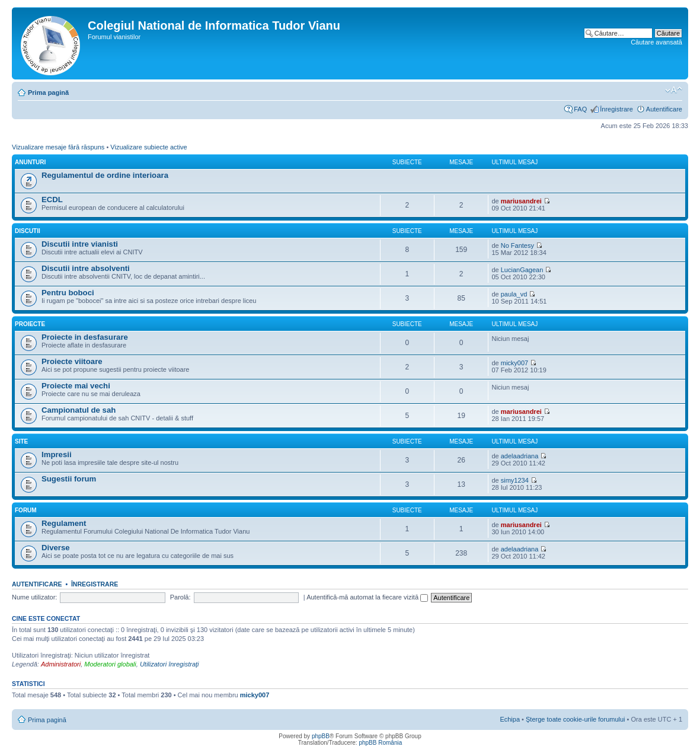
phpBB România (380, 743)
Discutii (28, 231)
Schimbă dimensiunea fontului (674, 90)
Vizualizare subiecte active (148, 147)
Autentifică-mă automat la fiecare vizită (367, 597)
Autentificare (664, 109)
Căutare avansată (656, 42)
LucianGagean (522, 270)
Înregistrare (616, 109)
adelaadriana (520, 456)
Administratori (61, 664)
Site (21, 441)
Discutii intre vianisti (80, 244)
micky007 (514, 363)
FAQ (580, 109)
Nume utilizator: (34, 597)
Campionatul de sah (79, 410)
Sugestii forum (69, 479)
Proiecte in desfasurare (85, 337)
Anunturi (30, 162)
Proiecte (30, 324)
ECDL (52, 200)
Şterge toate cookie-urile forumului (576, 719)
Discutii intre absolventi (86, 268)
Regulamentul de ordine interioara (105, 175)
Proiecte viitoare (72, 361)
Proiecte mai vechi (76, 386)
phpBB (321, 736)
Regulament (64, 523)
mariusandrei (521, 201)
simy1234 (515, 480)
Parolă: (180, 597)
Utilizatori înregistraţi (170, 664)
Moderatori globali (110, 664)
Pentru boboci (68, 293)
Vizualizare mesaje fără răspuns (58, 147)
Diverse (56, 548)
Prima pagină (48, 92)
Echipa (510, 719)
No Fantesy (517, 245)
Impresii (57, 454)
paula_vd (514, 294)
